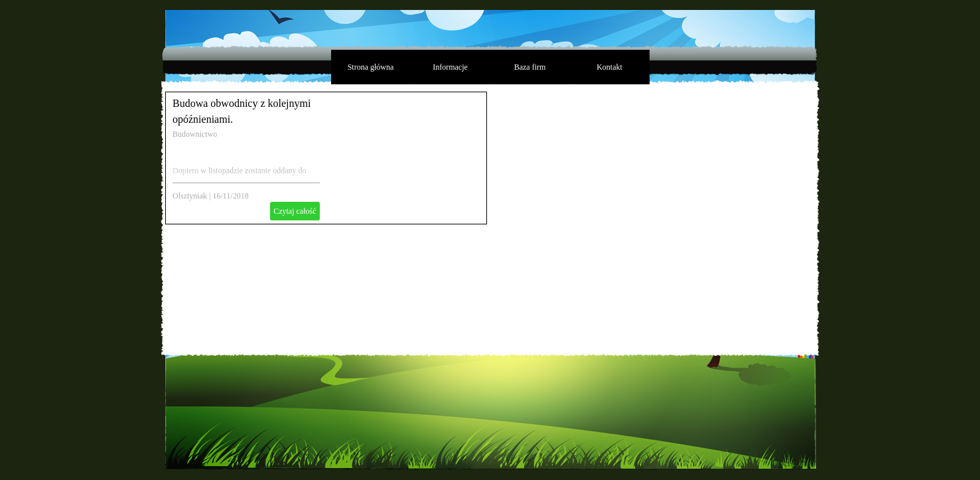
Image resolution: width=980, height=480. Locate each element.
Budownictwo (195, 134)
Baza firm (530, 67)
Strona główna (371, 67)
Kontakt (609, 67)
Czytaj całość (295, 211)
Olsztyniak (190, 196)
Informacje (450, 67)
